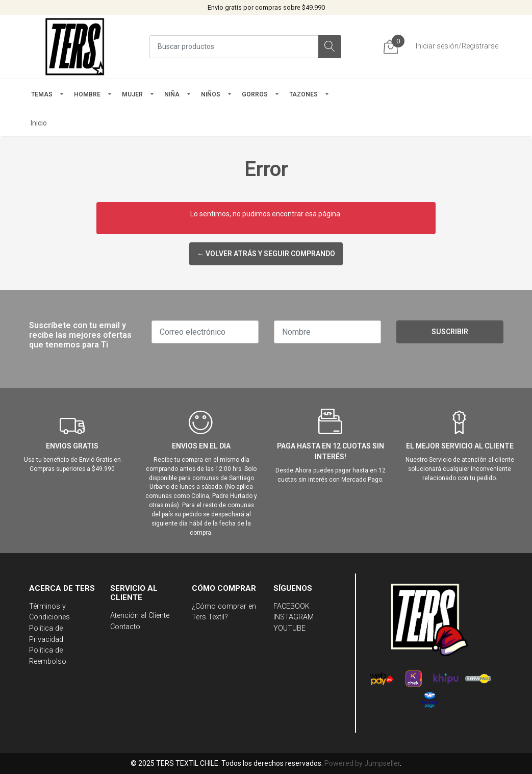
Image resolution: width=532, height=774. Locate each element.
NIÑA (172, 94)
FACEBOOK (292, 606)
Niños (211, 94)
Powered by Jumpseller (362, 763)
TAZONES (303, 94)
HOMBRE (87, 94)
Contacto (125, 627)
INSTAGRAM (294, 617)
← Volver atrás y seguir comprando (266, 254)
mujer (132, 94)
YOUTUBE (289, 628)
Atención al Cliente (140, 616)
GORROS (255, 94)
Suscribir (450, 332)
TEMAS (42, 94)
